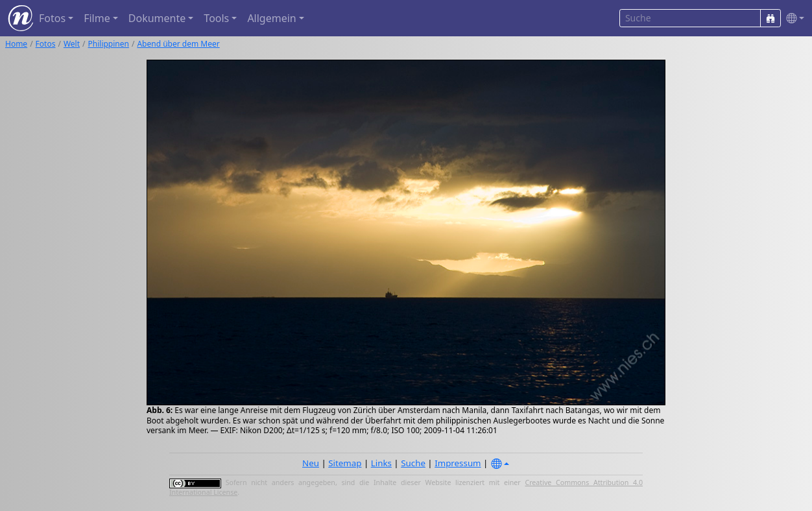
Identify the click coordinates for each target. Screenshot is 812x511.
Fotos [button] (52, 18)
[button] (793, 18)
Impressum (458, 463)
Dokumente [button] (157, 18)
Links (381, 463)
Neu (311, 463)
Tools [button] (216, 18)
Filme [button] (97, 18)
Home (16, 44)
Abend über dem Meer (178, 44)
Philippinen (109, 44)
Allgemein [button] (271, 18)
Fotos (46, 44)
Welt (72, 44)
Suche (413, 463)
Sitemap (345, 463)
